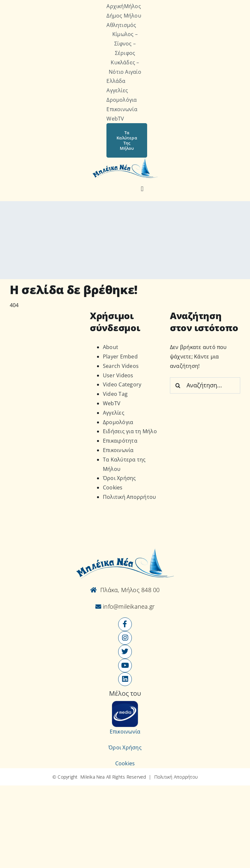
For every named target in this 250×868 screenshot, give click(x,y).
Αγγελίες (114, 413)
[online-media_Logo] (125, 704)
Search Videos (121, 366)
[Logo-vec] (125, 160)
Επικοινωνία (118, 450)
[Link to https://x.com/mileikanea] (125, 652)
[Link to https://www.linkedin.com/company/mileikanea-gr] (125, 679)
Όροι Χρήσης (119, 478)
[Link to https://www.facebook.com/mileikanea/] (125, 624)
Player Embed (120, 356)
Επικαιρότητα (120, 441)
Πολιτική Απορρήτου (129, 497)
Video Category (122, 384)
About (111, 347)
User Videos (118, 375)
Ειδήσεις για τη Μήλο (130, 431)
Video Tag (115, 394)
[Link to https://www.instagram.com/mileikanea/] (125, 638)
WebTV (112, 403)
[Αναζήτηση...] (205, 385)
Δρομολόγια (118, 422)
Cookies (113, 487)
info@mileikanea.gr (128, 606)
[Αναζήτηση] (142, 189)
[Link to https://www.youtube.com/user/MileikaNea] (125, 666)
